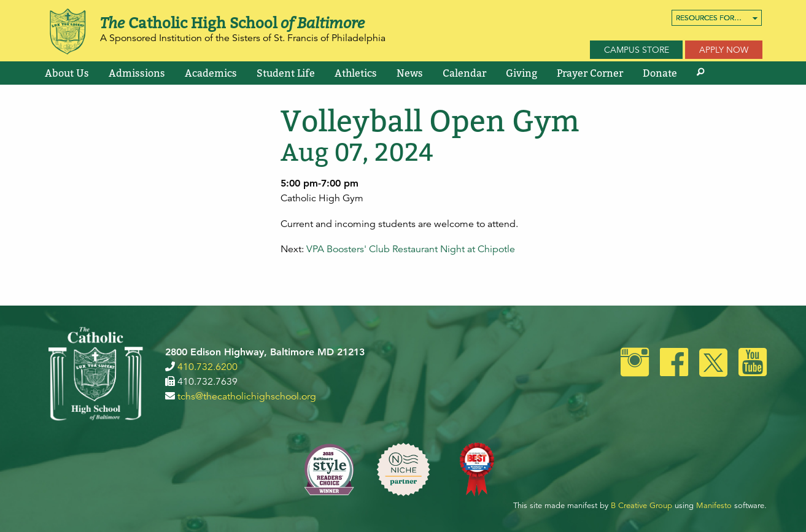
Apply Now (724, 50)
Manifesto (714, 506)
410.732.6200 (207, 367)
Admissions (137, 73)
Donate (660, 73)
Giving (521, 73)
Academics (211, 73)
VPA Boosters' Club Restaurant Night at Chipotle (411, 249)
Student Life (286, 73)
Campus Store (637, 50)
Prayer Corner (590, 73)
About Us (67, 73)
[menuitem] (717, 18)
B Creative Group (641, 506)
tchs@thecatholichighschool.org (247, 396)
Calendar (464, 73)
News (410, 73)
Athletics (356, 73)
